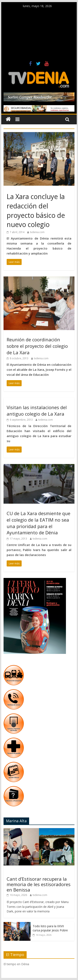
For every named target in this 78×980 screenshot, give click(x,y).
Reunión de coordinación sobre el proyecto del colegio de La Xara (37, 346)
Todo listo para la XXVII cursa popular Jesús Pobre (50, 928)
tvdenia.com (37, 232)
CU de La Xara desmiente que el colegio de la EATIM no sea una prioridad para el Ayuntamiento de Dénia (38, 523)
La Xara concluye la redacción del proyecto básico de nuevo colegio (36, 210)
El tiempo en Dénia (16, 964)
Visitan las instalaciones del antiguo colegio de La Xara (37, 411)
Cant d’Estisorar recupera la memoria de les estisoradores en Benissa (39, 884)
